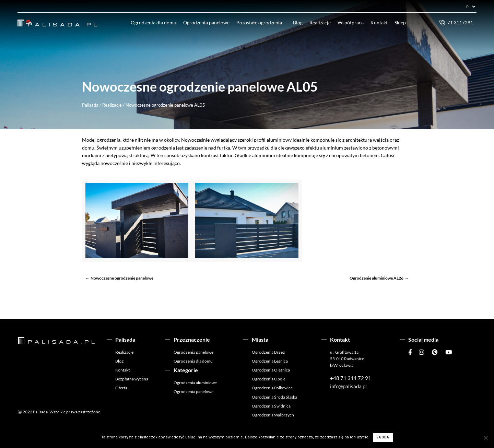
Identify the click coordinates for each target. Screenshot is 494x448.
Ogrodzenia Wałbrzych (273, 415)
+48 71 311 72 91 (351, 378)
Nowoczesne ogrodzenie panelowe (122, 278)
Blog (298, 22)
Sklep (400, 22)
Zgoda (383, 437)
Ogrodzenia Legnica (270, 361)
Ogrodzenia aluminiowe (195, 383)
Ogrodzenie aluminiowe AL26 (377, 278)
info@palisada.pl (348, 386)
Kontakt (379, 22)
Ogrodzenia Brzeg (268, 352)
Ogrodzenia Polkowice (272, 388)
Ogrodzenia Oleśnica (271, 370)
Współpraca (351, 22)
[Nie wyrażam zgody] (485, 438)
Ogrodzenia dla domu (154, 22)
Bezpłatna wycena (132, 379)
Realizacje (320, 22)
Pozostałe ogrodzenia (259, 22)
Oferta (121, 388)
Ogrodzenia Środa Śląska (274, 397)
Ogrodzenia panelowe (206, 22)
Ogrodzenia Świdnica (271, 406)
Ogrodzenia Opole (269, 379)
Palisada (90, 105)
